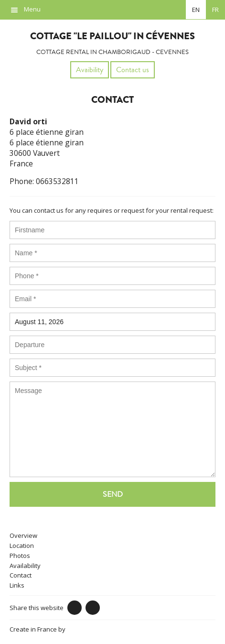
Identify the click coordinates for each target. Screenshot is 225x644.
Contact (21, 575)
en (196, 10)
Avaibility (90, 70)
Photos (20, 556)
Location (22, 546)
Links (17, 585)
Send (113, 494)
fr (215, 10)
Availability (25, 566)
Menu (32, 9)
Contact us (133, 70)
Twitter (93, 608)
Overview (23, 535)
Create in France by (53, 629)
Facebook (75, 608)
